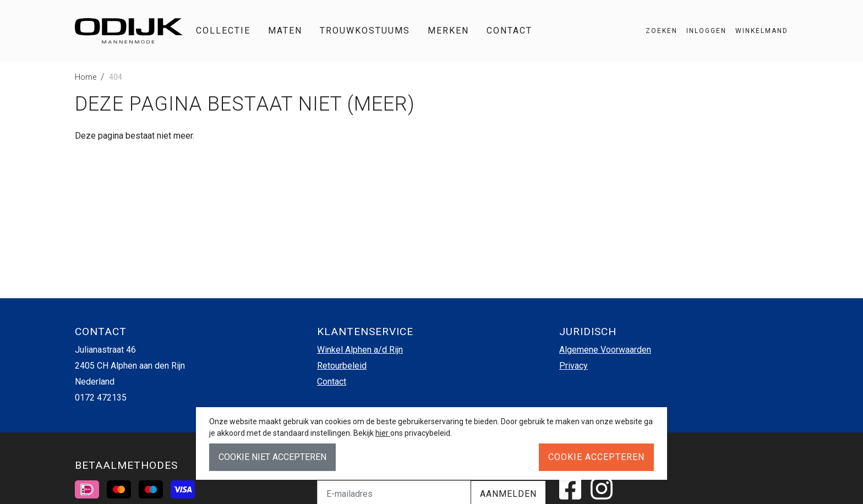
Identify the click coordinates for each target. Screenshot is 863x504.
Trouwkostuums (365, 31)
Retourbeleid (342, 366)
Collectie (223, 31)
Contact (509, 31)
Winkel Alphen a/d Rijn (360, 350)
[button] (757, 31)
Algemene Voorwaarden (605, 350)
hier (383, 433)
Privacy (573, 366)
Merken (448, 31)
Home (86, 77)
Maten (285, 31)
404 (116, 77)
